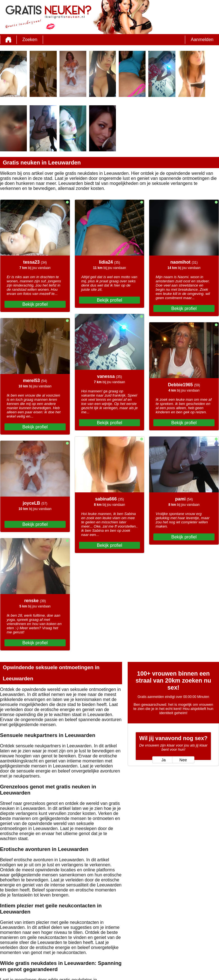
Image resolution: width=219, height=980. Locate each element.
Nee (183, 760)
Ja (164, 760)
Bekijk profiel (35, 304)
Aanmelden (202, 40)
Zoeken (30, 40)
